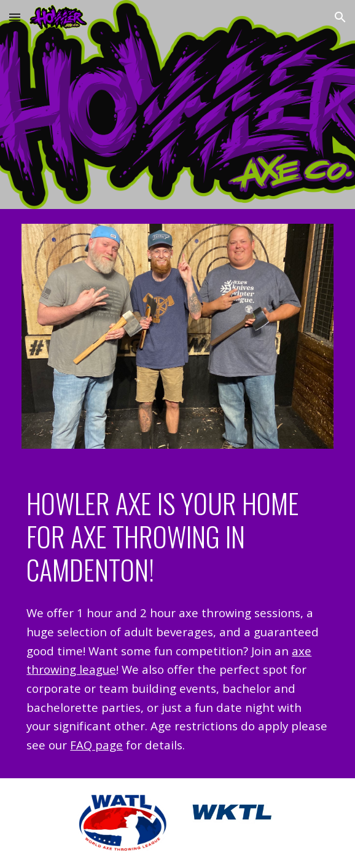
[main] (177, 537)
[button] (15, 17)
